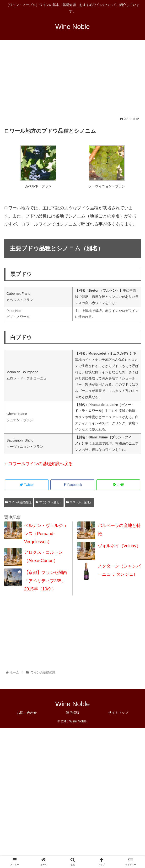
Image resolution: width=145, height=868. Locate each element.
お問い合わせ (27, 713)
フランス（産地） (49, 502)
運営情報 (73, 713)
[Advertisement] (72, 82)
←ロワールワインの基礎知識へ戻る (38, 464)
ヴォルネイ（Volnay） (119, 546)
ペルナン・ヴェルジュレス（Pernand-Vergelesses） (46, 534)
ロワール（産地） (79, 502)
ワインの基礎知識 (18, 502)
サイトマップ (118, 713)
